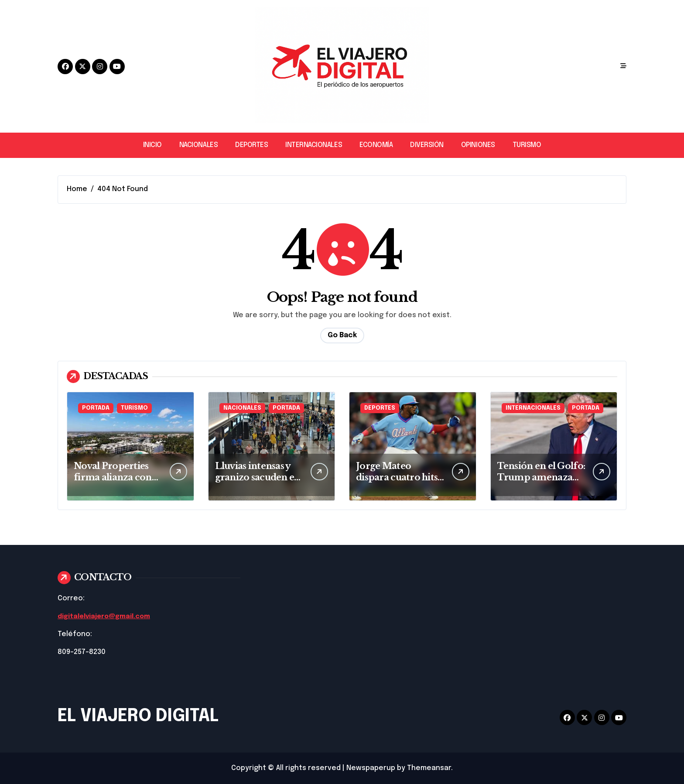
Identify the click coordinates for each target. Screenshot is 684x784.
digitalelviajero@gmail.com (107, 616)
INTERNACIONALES (314, 145)
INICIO (152, 145)
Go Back (342, 335)
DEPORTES (251, 145)
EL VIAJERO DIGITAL (138, 716)
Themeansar (429, 768)
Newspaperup (371, 768)
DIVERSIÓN (427, 145)
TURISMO (527, 145)
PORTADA (96, 408)
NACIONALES (198, 145)
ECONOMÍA (376, 145)
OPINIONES (478, 145)
